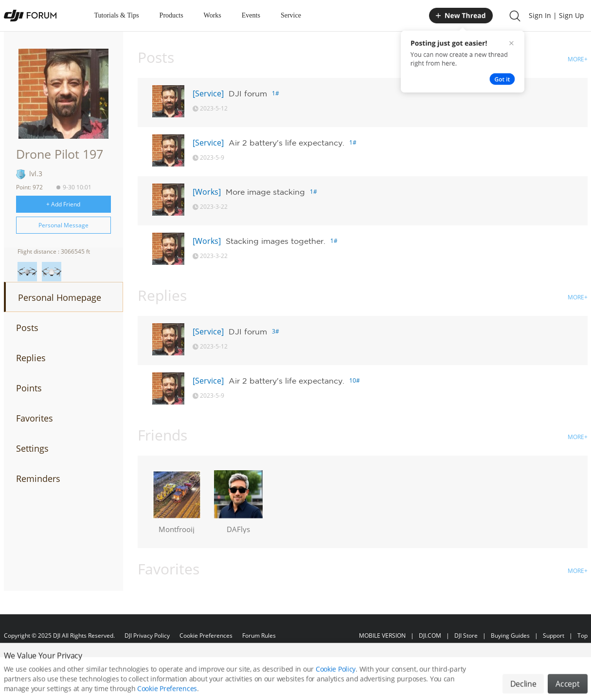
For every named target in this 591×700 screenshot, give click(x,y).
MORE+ (578, 59)
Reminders (38, 479)
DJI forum (248, 93)
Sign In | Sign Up (556, 15)
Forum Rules (259, 636)
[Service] (208, 93)
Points (29, 388)
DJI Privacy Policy (147, 636)
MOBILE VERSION (382, 636)
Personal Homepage (60, 297)
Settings (32, 448)
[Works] (207, 192)
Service (291, 15)
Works (213, 15)
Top (582, 636)
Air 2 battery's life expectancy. (287, 143)
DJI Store (466, 636)
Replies (31, 358)
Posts (27, 328)
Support (554, 636)
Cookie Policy (336, 679)
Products (171, 15)
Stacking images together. (276, 241)
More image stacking (265, 192)
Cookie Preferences (206, 636)
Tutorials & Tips (117, 15)
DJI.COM (430, 636)
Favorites (35, 418)
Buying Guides (510, 636)
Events (251, 15)
